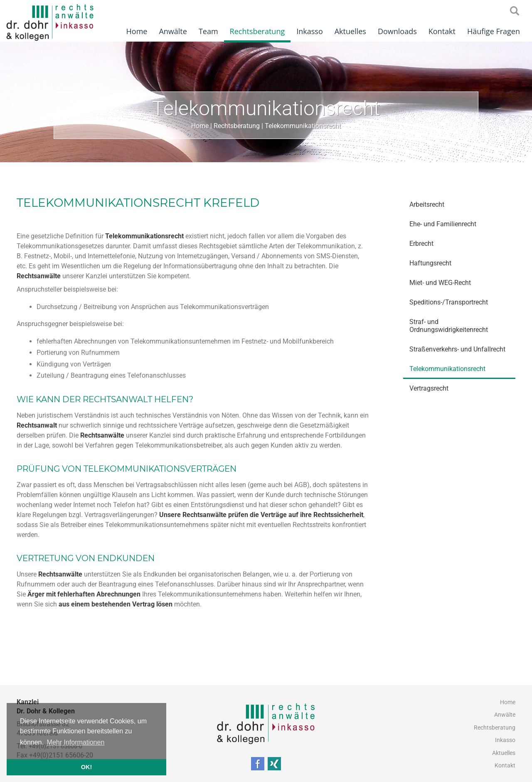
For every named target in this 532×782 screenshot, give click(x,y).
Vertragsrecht (429, 388)
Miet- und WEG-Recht (440, 283)
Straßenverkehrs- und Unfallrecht (457, 349)
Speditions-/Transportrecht (449, 302)
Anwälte (173, 31)
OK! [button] (86, 767)
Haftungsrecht (430, 263)
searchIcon (515, 11)
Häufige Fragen (494, 31)
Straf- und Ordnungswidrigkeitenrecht (449, 326)
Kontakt (442, 31)
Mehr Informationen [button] (76, 742)
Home (137, 31)
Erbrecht (421, 244)
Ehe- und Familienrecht (443, 224)
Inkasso (310, 31)
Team (208, 31)
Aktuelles (350, 31)
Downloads (397, 31)
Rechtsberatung (257, 31)
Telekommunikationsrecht (303, 126)
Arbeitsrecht (427, 204)
